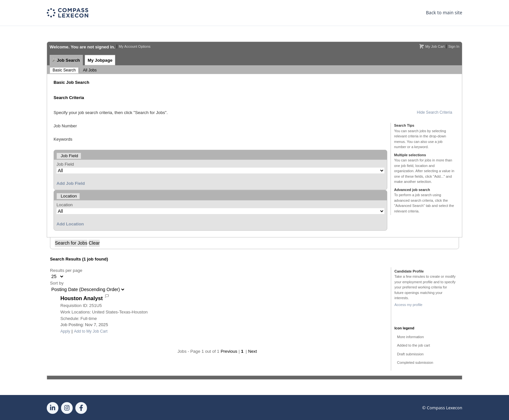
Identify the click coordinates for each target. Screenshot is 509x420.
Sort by (57, 283)
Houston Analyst (81, 298)
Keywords (63, 139)
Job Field (65, 164)
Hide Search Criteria (435, 112)
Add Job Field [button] (71, 183)
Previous (229, 351)
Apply (65, 331)
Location (65, 205)
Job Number (65, 126)
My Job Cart (435, 46)
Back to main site (444, 13)
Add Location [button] (70, 224)
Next (252, 351)
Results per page (66, 270)
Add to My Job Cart (91, 331)
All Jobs (90, 70)
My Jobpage (100, 60)
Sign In (454, 46)
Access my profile (408, 305)
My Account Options (135, 46)
